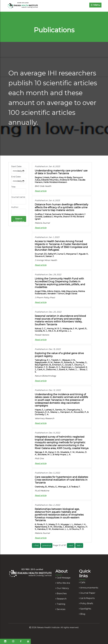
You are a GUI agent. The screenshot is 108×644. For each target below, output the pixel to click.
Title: (14, 187)
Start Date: (17, 166)
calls (82, 582)
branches (61, 593)
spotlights (85, 609)
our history (62, 588)
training (60, 604)
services (60, 609)
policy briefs (86, 603)
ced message (63, 578)
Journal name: (18, 197)
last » (79, 545)
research (61, 599)
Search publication (19, 220)
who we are (63, 583)
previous (47, 545)
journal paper (87, 593)
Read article (41, 191)
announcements (89, 588)
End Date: (16, 177)
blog (82, 614)
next (71, 545)
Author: (15, 207)
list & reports (87, 598)
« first (36, 545)
